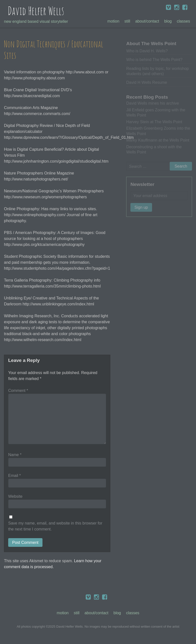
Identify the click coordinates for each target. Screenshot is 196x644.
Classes (183, 21)
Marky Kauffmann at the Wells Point (158, 140)
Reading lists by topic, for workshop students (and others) (157, 71)
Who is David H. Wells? (147, 51)
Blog (168, 21)
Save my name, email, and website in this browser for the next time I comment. (55, 526)
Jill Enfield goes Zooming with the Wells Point (156, 113)
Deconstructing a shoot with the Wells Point (154, 149)
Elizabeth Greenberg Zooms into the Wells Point (158, 131)
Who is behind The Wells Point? (154, 60)
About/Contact (147, 21)
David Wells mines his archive (153, 103)
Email (15, 476)
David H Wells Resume (147, 82)
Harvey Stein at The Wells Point (154, 122)
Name (15, 455)
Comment (18, 391)
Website (15, 496)
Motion (113, 21)
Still (127, 21)
